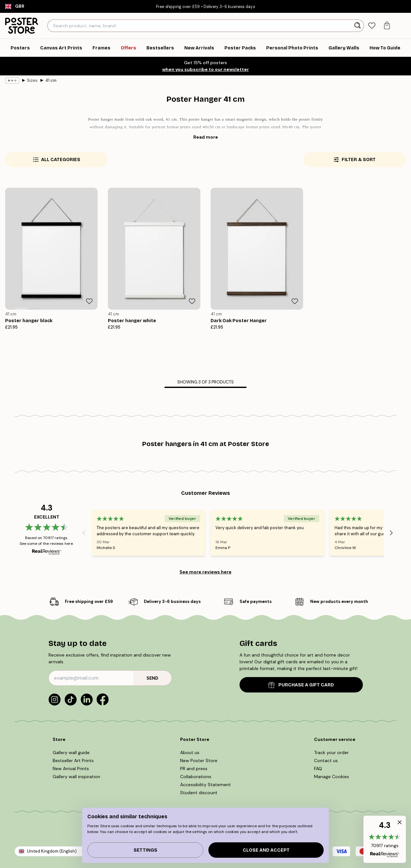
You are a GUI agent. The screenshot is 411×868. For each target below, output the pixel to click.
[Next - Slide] (391, 533)
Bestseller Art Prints (73, 761)
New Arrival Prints (71, 769)
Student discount (199, 793)
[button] (385, 839)
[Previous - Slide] (84, 533)
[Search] (358, 26)
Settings (145, 850)
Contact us (326, 761)
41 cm (51, 80)
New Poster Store (199, 761)
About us (190, 752)
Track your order (331, 752)
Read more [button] (206, 137)
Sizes (32, 80)
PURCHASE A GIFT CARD (301, 685)
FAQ (318, 769)
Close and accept (266, 850)
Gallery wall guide (71, 752)
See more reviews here (205, 572)
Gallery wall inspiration (76, 777)
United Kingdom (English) (52, 851)
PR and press (194, 769)
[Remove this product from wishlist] (89, 301)
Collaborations (196, 777)
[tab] (372, 26)
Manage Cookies (332, 777)
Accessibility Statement (205, 785)
